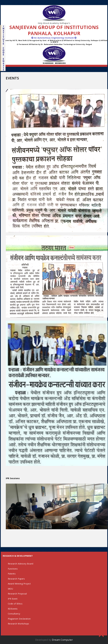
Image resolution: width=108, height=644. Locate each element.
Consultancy (14, 614)
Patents (12, 574)
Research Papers (16, 579)
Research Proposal (17, 594)
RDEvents (13, 609)
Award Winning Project (19, 584)
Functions (13, 569)
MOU (10, 589)
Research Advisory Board (21, 564)
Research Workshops (18, 624)
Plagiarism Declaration (19, 619)
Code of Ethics (15, 604)
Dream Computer (62, 640)
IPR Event (13, 599)
